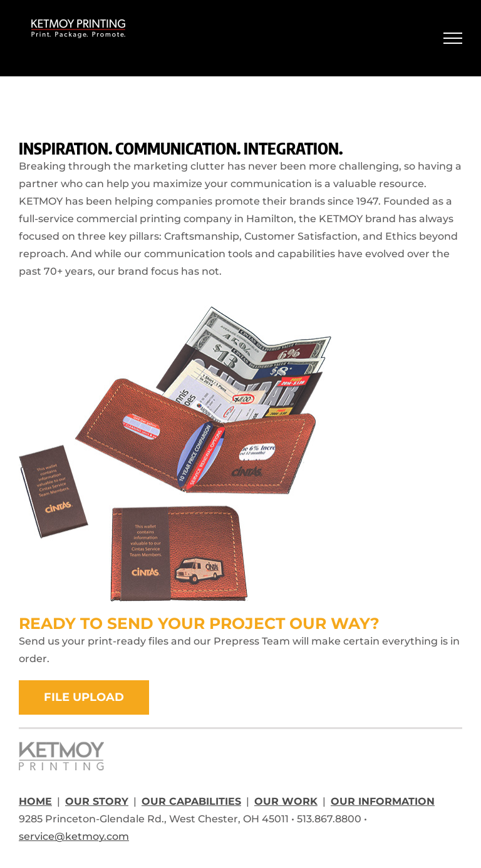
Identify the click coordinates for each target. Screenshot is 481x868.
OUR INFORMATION (383, 801)
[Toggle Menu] (453, 38)
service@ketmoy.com (74, 836)
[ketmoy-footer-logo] (61, 746)
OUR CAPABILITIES (191, 801)
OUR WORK (286, 801)
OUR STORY (97, 801)
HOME (35, 801)
